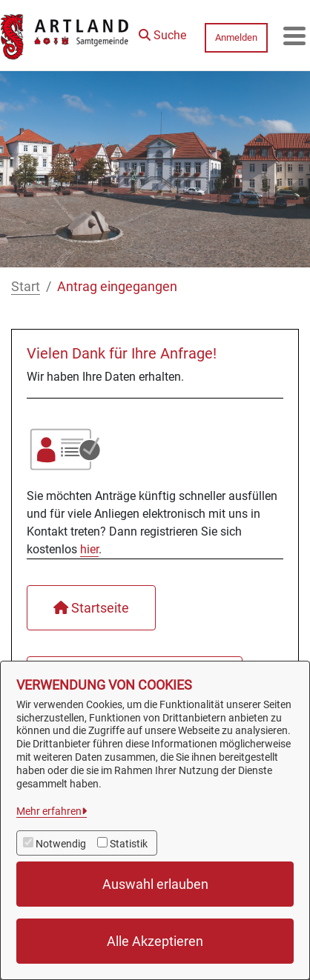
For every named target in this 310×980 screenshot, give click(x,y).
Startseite (91, 608)
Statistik (129, 844)
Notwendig (61, 844)
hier (89, 549)
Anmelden (236, 37)
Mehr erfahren (49, 811)
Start (26, 286)
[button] (162, 32)
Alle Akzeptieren (155, 941)
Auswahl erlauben (155, 884)
